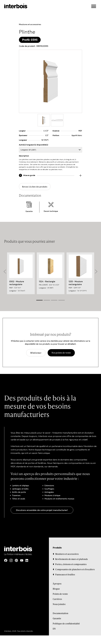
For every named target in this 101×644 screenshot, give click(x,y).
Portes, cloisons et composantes (71, 564)
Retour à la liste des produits (35, 187)
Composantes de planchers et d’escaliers (75, 569)
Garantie (57, 618)
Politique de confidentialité (66, 624)
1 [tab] (39, 300)
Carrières (57, 599)
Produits (57, 548)
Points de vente (60, 594)
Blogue (56, 589)
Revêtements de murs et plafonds (71, 559)
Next (96, 272)
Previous (5, 272)
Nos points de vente (61, 353)
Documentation (60, 613)
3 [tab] (54, 300)
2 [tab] (47, 300)
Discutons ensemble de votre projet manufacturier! (42, 510)
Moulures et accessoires (30, 24)
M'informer (36, 353)
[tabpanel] (21, 273)
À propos (57, 584)
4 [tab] (62, 300)
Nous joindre (59, 604)
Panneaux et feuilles (65, 575)
